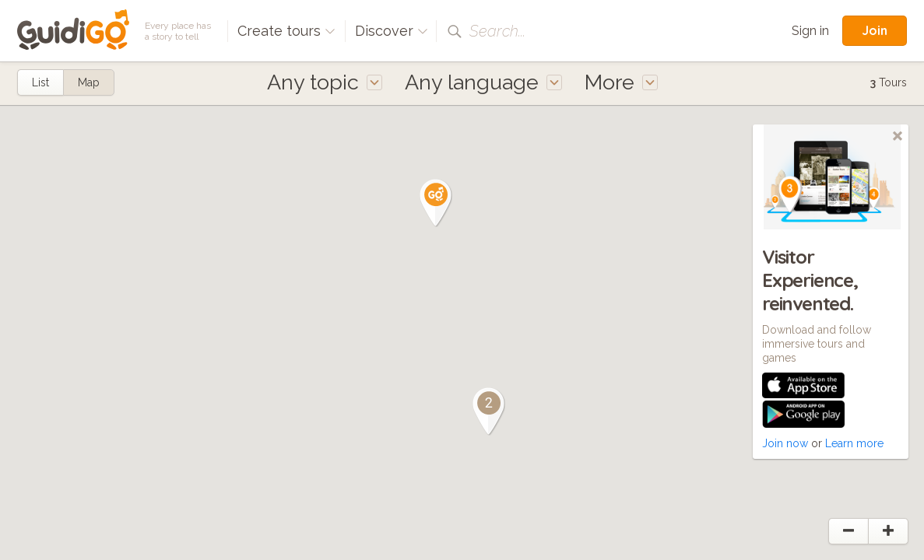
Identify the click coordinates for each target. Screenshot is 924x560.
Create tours (286, 31)
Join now (785, 443)
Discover (392, 31)
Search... (497, 31)
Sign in (810, 31)
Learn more (854, 443)
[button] (436, 203)
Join (875, 30)
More (621, 82)
